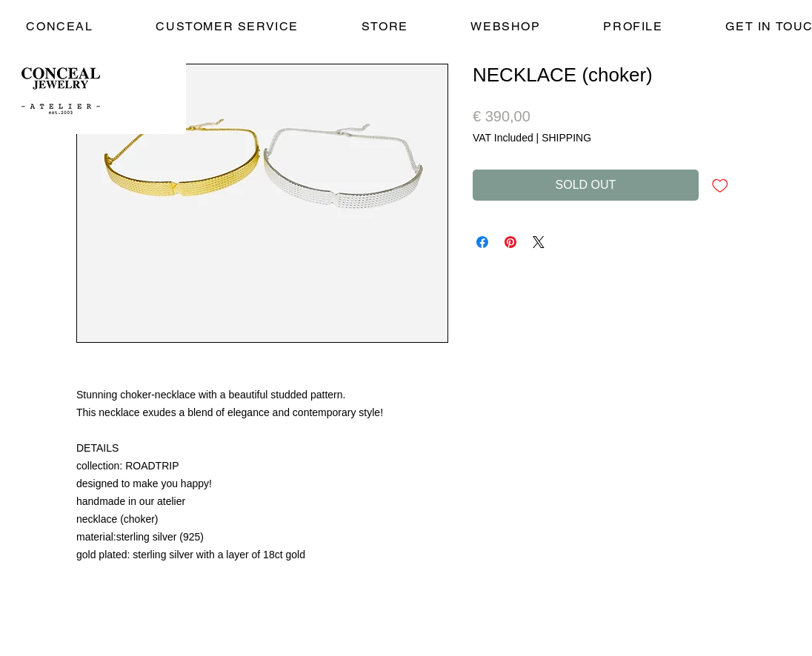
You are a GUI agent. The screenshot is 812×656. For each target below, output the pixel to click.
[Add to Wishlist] (720, 185)
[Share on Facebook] (482, 242)
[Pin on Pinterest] (510, 242)
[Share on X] (539, 242)
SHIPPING (566, 138)
